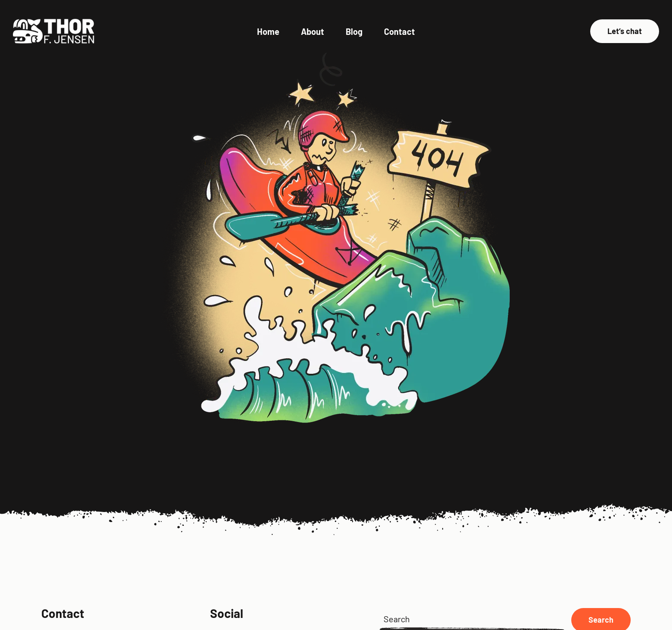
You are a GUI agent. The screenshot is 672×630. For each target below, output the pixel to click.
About (313, 31)
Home (268, 31)
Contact (399, 31)
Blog (354, 31)
